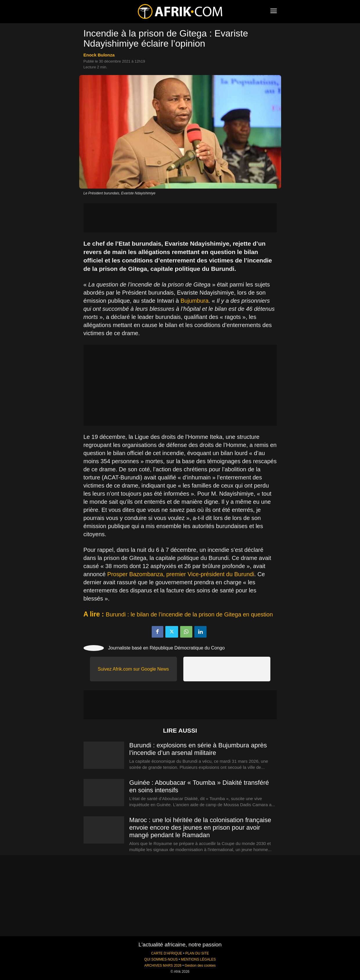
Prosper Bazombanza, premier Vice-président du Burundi (181, 574)
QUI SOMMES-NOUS (161, 959)
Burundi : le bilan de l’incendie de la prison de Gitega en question (189, 614)
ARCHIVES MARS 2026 (163, 966)
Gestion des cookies (200, 966)
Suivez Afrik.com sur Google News (133, 669)
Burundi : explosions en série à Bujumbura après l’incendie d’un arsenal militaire (198, 749)
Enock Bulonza (99, 55)
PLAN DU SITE (197, 953)
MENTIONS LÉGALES (198, 959)
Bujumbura (195, 301)
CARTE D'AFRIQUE (167, 953)
